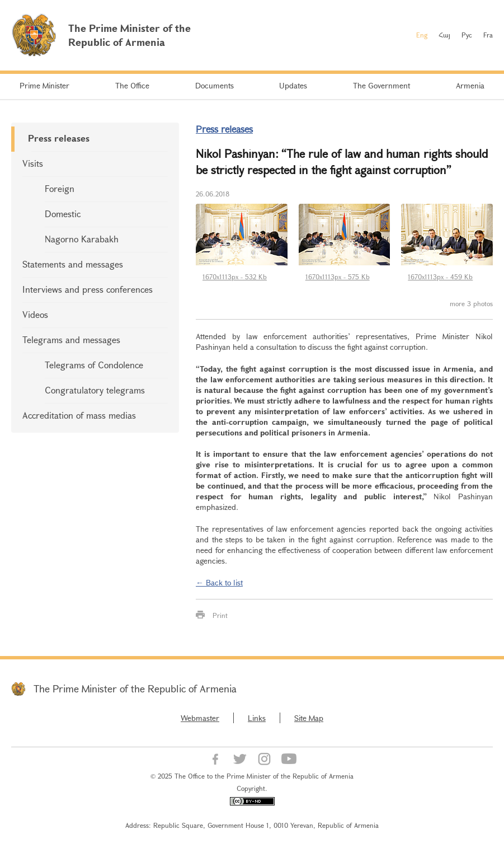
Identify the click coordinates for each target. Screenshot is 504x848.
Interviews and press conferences (88, 289)
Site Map (309, 718)
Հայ (444, 35)
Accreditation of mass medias (79, 415)
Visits (33, 163)
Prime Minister (44, 85)
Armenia (470, 85)
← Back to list (219, 582)
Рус (467, 35)
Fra (488, 35)
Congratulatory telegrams (95, 390)
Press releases (59, 138)
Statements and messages (73, 264)
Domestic (63, 214)
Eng (422, 35)
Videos (35, 314)
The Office (132, 85)
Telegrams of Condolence (94, 365)
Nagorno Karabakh (82, 239)
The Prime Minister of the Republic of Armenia (135, 688)
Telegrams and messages (71, 339)
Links (257, 718)
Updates (293, 85)
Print (220, 615)
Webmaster (200, 718)
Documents (215, 85)
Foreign (60, 188)
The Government (381, 85)
